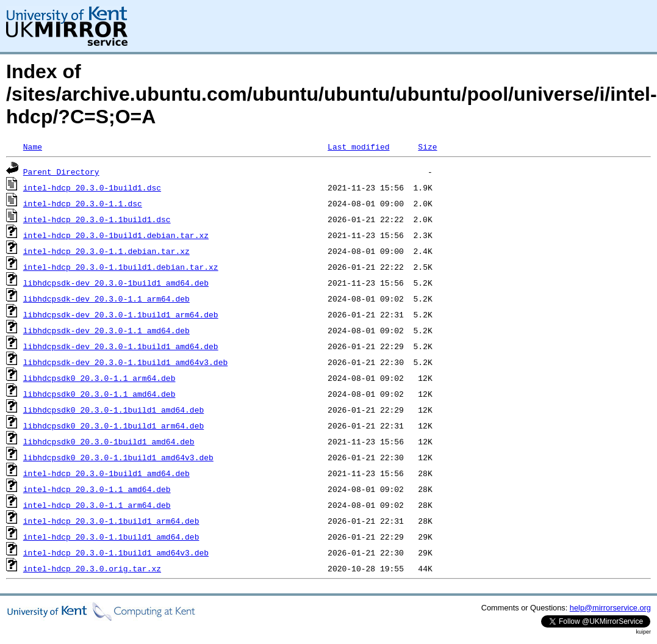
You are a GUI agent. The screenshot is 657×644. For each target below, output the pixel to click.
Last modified (358, 147)
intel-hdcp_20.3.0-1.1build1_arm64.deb (111, 521)
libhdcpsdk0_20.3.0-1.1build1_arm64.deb (113, 425)
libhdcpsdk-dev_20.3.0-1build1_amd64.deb (116, 283)
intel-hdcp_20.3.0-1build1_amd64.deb (106, 473)
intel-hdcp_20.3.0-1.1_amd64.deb (97, 489)
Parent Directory (61, 172)
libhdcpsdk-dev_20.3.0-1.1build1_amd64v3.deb (125, 362)
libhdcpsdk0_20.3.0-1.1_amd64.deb (99, 394)
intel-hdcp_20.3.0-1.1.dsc (83, 203)
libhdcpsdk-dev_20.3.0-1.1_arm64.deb (106, 298)
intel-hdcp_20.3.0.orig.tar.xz (92, 568)
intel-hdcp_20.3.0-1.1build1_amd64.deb (111, 537)
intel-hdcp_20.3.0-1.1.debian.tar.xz (106, 251)
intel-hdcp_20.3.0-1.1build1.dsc (97, 219)
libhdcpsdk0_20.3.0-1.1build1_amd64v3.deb (118, 457)
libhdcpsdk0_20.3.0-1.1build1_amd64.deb (113, 410)
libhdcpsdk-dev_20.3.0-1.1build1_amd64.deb (121, 346)
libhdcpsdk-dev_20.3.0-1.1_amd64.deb (106, 330)
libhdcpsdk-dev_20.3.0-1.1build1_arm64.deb (121, 314)
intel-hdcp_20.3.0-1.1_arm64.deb (97, 505)
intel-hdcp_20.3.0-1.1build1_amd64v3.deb (116, 552)
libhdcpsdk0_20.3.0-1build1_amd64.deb (109, 441)
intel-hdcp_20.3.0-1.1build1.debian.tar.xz (121, 267)
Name (33, 147)
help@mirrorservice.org (610, 608)
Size (427, 147)
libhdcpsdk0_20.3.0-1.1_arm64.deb (99, 378)
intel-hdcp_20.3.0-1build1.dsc (92, 187)
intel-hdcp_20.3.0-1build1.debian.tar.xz (116, 235)
